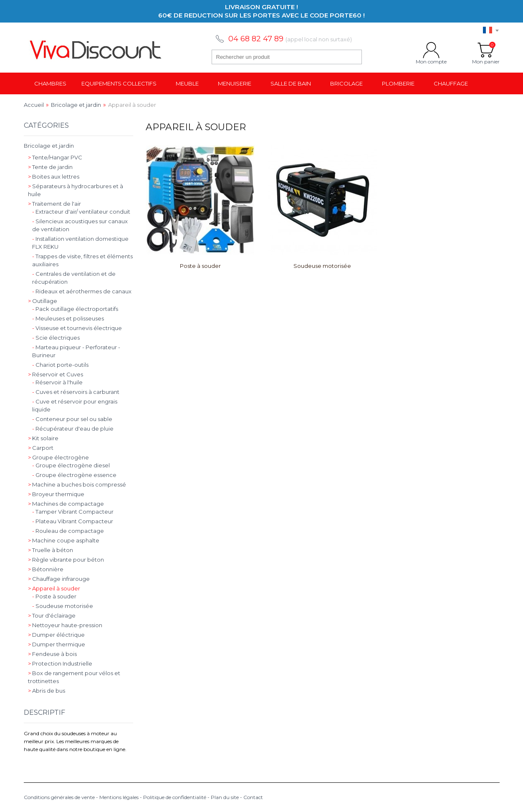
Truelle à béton (51, 550)
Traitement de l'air (54, 204)
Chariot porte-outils (60, 365)
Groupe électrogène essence (74, 475)
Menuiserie (235, 83)
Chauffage (451, 83)
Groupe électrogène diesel (71, 465)
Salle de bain (291, 83)
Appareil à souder (54, 588)
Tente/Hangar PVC (55, 157)
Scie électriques (56, 338)
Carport (41, 448)
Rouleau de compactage (68, 531)
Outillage (43, 301)
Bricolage (346, 83)
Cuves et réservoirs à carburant (76, 392)
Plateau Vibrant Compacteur (73, 521)
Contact (253, 797)
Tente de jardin (50, 167)
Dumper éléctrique (56, 635)
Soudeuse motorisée (322, 266)
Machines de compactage (66, 504)
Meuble (187, 83)
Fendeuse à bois (52, 654)
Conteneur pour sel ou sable (72, 419)
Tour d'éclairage (52, 615)
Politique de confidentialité (175, 797)
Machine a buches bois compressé (77, 484)
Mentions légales (119, 797)
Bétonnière (46, 569)
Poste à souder (200, 266)
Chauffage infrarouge (59, 579)
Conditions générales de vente (59, 797)
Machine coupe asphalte (64, 540)
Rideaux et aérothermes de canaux (82, 291)
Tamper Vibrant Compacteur (73, 512)
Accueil (34, 105)
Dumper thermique (57, 644)
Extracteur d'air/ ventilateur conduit (81, 212)
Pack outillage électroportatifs (75, 309)
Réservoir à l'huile (57, 382)
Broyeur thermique (56, 494)
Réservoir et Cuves (56, 374)
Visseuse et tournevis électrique (77, 328)
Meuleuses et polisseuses (68, 318)
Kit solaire (43, 438)
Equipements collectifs (119, 83)
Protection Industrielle (60, 663)
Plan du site (225, 797)
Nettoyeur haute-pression (65, 625)
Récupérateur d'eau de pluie (73, 429)
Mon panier (486, 50)
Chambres (50, 83)
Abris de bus (47, 691)
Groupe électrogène (58, 457)
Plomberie (398, 83)
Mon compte (431, 50)
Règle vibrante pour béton (66, 560)
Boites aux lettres (54, 177)
